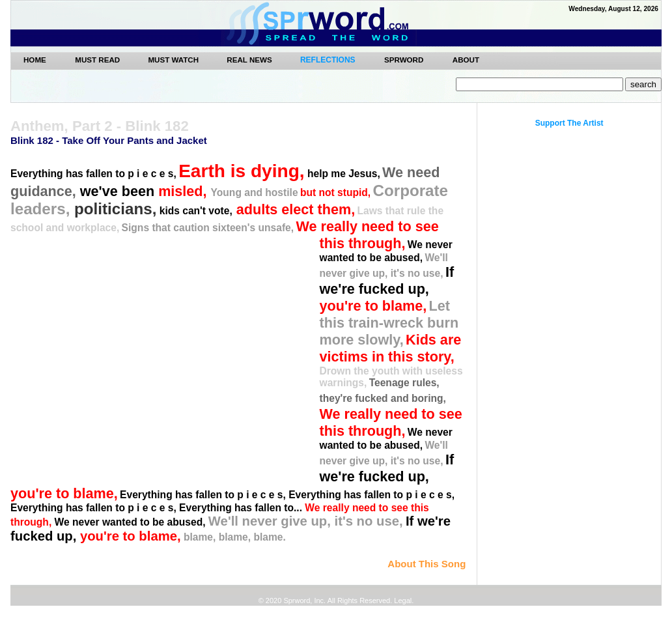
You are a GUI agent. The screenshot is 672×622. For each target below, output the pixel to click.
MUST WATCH (174, 60)
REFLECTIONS (328, 60)
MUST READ (98, 60)
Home (35, 60)
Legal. (403, 601)
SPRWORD (404, 60)
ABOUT (466, 60)
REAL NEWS (250, 60)
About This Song (427, 564)
